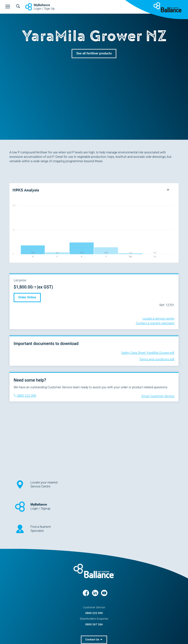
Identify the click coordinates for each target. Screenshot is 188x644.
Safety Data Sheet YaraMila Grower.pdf (148, 353)
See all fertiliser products (94, 53)
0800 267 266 (94, 624)
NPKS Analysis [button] (26, 190)
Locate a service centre (158, 319)
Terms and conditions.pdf (157, 359)
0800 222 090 (25, 396)
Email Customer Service (158, 396)
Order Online (27, 297)
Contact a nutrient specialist (155, 323)
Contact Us (94, 639)
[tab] (94, 190)
